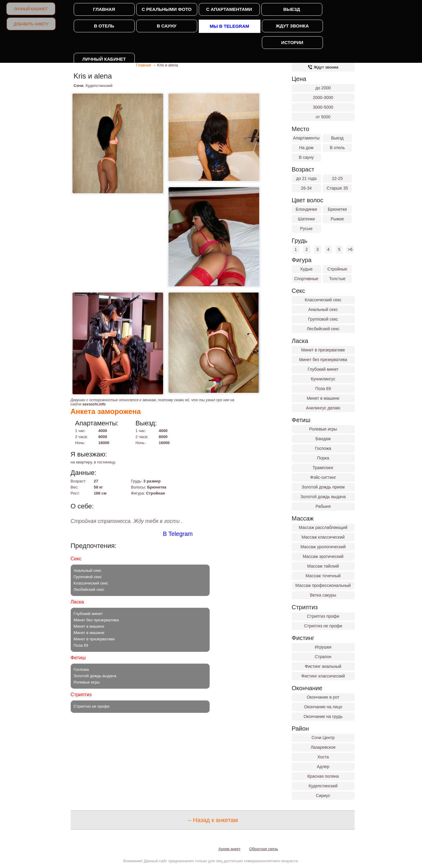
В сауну (167, 26)
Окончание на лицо (323, 707)
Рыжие (337, 219)
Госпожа (323, 448)
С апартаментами (229, 9)
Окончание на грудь (323, 716)
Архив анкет (229, 849)
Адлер (323, 767)
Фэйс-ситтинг (323, 477)
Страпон (323, 657)
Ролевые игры (323, 429)
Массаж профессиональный (323, 585)
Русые (306, 229)
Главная (104, 9)
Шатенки (306, 219)
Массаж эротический (323, 556)
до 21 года (306, 178)
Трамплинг (323, 468)
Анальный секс (323, 309)
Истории (292, 42)
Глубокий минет (323, 369)
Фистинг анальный (323, 666)
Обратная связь (264, 849)
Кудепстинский (323, 786)
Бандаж (323, 439)
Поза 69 (323, 389)
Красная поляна (323, 776)
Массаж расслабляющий (323, 527)
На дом (306, 148)
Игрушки (323, 647)
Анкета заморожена (106, 411)
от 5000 (323, 117)
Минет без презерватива (323, 360)
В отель (104, 26)
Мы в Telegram (229, 26)
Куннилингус (323, 379)
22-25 (337, 178)
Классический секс (323, 300)
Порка (323, 458)
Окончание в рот (323, 697)
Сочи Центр (323, 738)
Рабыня (323, 506)
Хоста (323, 757)
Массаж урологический (323, 547)
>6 (350, 249)
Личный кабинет (31, 9)
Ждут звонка (292, 26)
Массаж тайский (323, 566)
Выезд (292, 9)
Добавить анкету (31, 24)
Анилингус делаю (323, 408)
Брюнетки (337, 209)
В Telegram (178, 534)
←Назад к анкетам (212, 820)
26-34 (306, 188)
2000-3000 (323, 98)
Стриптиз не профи (323, 626)
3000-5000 (323, 107)
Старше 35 (337, 188)
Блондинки (306, 209)
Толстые (337, 279)
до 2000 (323, 88)
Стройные (337, 269)
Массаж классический (323, 537)
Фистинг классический (323, 676)
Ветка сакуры (323, 595)
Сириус (323, 796)
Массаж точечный (323, 576)
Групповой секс (323, 319)
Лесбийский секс (323, 329)
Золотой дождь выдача (323, 497)
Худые (306, 269)
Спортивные (306, 279)
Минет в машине (323, 398)
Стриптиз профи (323, 616)
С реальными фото (167, 9)
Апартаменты (306, 138)
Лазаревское (323, 747)
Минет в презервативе (323, 350)
